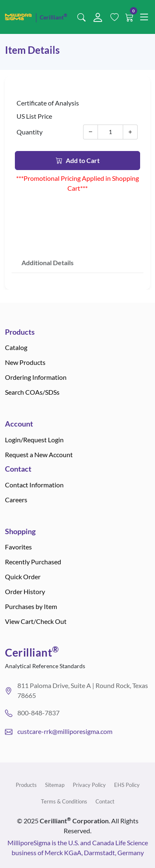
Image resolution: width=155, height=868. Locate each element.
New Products (25, 362)
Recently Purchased (33, 562)
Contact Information (34, 485)
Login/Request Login (34, 440)
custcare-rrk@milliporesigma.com (65, 731)
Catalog (16, 347)
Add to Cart (78, 161)
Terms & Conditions (64, 801)
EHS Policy (127, 785)
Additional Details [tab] (48, 263)
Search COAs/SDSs (32, 392)
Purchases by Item (31, 606)
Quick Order (23, 577)
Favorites (18, 547)
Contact (105, 801)
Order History (25, 591)
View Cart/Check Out (36, 621)
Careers (16, 500)
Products (26, 785)
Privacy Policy (89, 785)
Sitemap (55, 785)
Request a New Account (39, 454)
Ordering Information (36, 377)
